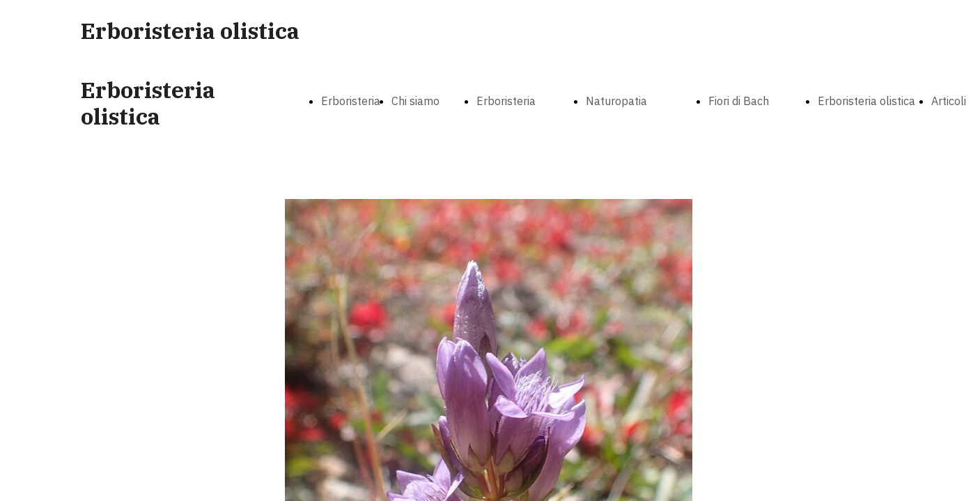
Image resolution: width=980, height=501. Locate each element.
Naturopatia (616, 101)
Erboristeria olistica (866, 101)
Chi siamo (415, 101)
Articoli (949, 101)
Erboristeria (506, 101)
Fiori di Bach (739, 101)
